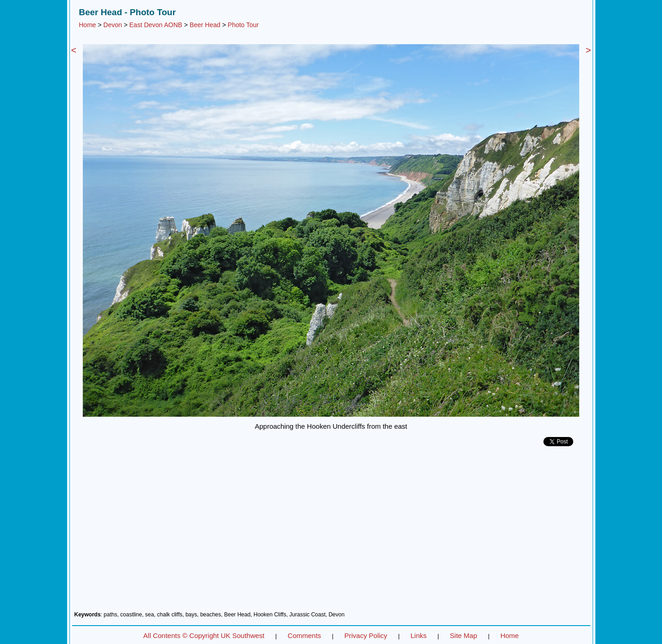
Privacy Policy (366, 635)
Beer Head (205, 25)
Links (419, 635)
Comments (305, 635)
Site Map (464, 635)
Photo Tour (243, 25)
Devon (113, 25)
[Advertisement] (331, 532)
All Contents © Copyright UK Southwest (204, 635)
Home (88, 25)
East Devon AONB (156, 25)
